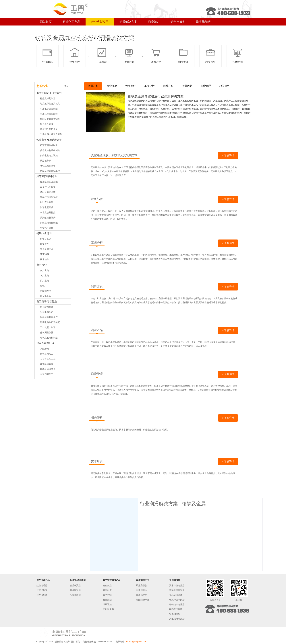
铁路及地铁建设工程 (50, 171)
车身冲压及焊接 (48, 187)
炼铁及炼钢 (46, 239)
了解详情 (229, 156)
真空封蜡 (107, 595)
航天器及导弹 (47, 124)
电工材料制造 (47, 307)
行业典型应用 (100, 22)
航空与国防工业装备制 (49, 93)
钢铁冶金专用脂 (177, 604)
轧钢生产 (45, 244)
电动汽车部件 (47, 228)
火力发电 (45, 270)
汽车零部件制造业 (47, 176)
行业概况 (47, 55)
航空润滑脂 (42, 586)
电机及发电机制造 (49, 338)
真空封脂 (107, 586)
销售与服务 (178, 22)
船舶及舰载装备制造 (50, 119)
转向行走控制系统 (49, 197)
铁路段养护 (46, 161)
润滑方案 (129, 55)
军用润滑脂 (142, 586)
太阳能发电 (46, 291)
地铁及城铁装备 (48, 166)
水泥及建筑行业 (45, 343)
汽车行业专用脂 (177, 586)
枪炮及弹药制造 (48, 99)
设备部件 (75, 55)
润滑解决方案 (128, 22)
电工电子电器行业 (47, 302)
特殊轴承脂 (175, 614)
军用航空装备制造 (49, 114)
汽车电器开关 (47, 207)
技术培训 (238, 55)
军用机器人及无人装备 (51, 134)
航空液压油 (42, 595)
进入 (66, 86)
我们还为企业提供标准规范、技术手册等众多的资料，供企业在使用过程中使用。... (131, 430)
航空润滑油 (42, 590)
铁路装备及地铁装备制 (49, 140)
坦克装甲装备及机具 (50, 104)
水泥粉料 (45, 349)
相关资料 (210, 55)
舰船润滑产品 (143, 600)
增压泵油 (107, 604)
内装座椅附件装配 (49, 223)
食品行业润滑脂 (177, 600)
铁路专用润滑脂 (177, 590)
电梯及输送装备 (48, 369)
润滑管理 (183, 55)
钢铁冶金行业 (44, 233)
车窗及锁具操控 (48, 213)
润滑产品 (156, 55)
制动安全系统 (47, 202)
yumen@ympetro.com (136, 642)
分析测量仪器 (47, 333)
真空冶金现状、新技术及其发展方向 (114, 155)
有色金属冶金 (47, 249)
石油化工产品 (71, 22)
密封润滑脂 (108, 609)
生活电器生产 (47, 312)
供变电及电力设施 (49, 156)
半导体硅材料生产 (49, 317)
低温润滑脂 (75, 586)
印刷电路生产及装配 (50, 322)
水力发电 (45, 276)
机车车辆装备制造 (49, 145)
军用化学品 (142, 595)
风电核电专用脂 (177, 619)
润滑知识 (154, 22)
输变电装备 (46, 296)
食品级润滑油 (176, 595)
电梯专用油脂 (176, 609)
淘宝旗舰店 (203, 22)
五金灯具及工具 (48, 359)
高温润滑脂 (75, 590)
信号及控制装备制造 (50, 150)
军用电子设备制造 (49, 109)
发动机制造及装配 (49, 182)
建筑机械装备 (47, 364)
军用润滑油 (142, 590)
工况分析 (102, 55)
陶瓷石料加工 (47, 354)
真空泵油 (107, 600)
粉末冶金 (45, 259)
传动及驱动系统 (48, 192)
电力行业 (42, 265)
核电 (42, 286)
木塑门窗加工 (47, 374)
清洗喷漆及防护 (48, 218)
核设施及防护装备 (49, 129)
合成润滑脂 (75, 595)
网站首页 (46, 22)
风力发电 (45, 281)
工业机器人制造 (48, 327)
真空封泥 (107, 590)
